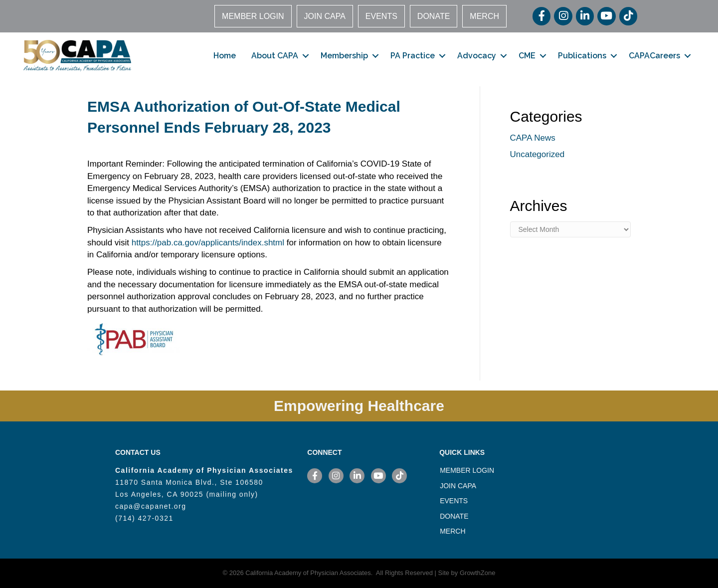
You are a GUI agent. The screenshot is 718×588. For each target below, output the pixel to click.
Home (225, 56)
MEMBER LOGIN (253, 16)
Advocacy (477, 56)
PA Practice (413, 56)
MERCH (484, 16)
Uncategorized (538, 154)
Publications (582, 56)
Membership (344, 56)
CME (527, 56)
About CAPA (275, 56)
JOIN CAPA (325, 16)
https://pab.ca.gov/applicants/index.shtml (208, 243)
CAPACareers (654, 56)
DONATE (434, 16)
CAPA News (533, 138)
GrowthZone (478, 573)
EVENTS (381, 16)
